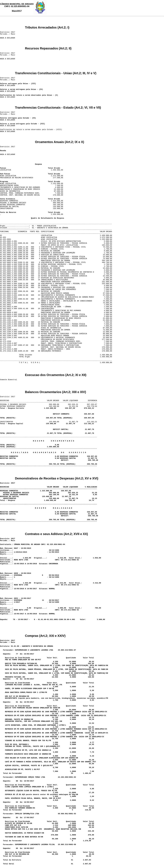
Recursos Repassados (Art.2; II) (48, 50)
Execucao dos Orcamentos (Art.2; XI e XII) (56, 376)
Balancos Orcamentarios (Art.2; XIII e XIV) (55, 394)
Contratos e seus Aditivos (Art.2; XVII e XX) (56, 535)
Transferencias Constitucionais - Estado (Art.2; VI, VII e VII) (58, 109)
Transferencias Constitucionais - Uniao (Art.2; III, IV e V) (56, 75)
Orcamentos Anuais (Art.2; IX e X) (60, 143)
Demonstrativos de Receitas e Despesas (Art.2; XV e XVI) (57, 480)
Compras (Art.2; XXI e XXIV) (45, 637)
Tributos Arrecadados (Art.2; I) (47, 29)
